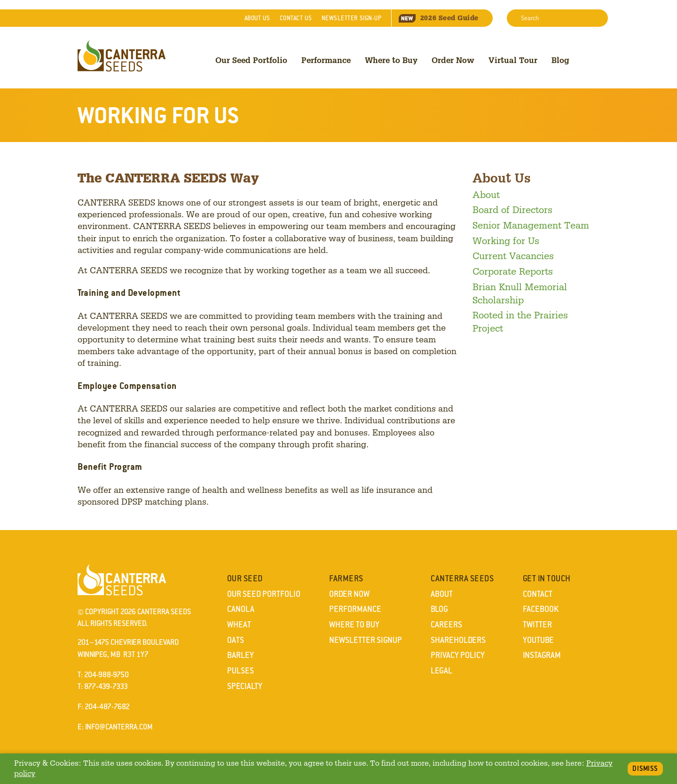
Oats (236, 640)
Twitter (537, 625)
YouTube (538, 640)
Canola (241, 609)
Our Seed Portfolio (251, 60)
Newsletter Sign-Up (352, 18)
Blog (560, 60)
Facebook (541, 609)
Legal (441, 671)
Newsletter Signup (366, 640)
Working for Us (506, 240)
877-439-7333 (106, 686)
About (257, 18)
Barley (240, 655)
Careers (446, 625)
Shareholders (458, 640)
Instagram (542, 655)
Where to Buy (391, 60)
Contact (296, 18)
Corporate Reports (513, 271)
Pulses (240, 671)
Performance (326, 60)
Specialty (245, 686)
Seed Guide (439, 18)
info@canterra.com (119, 727)
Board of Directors (512, 209)
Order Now (453, 60)
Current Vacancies (513, 255)
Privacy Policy (458, 655)
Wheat (239, 625)
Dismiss (645, 768)
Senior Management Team (531, 225)
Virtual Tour (513, 60)
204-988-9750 (106, 675)
